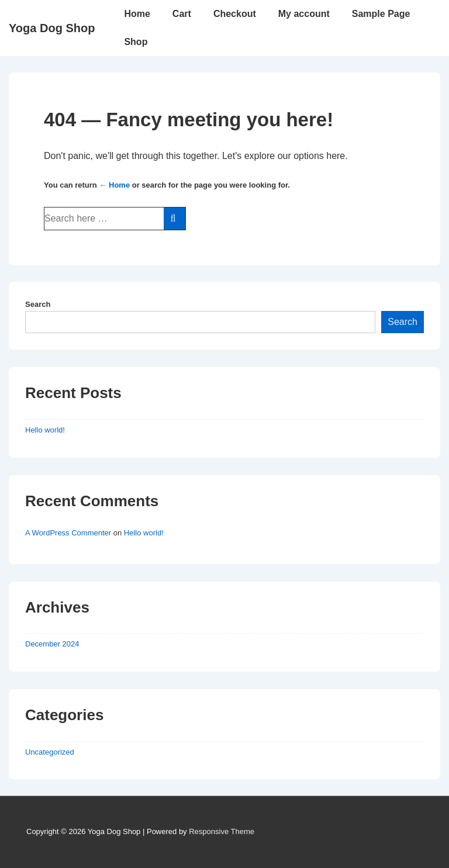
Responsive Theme (222, 831)
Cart (182, 14)
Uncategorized (50, 752)
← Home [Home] (114, 185)
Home (137, 14)
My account (304, 14)
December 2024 (52, 644)
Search (38, 304)
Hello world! (45, 430)
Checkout (235, 14)
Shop (136, 42)
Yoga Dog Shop (52, 28)
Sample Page (381, 14)
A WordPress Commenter (68, 533)
